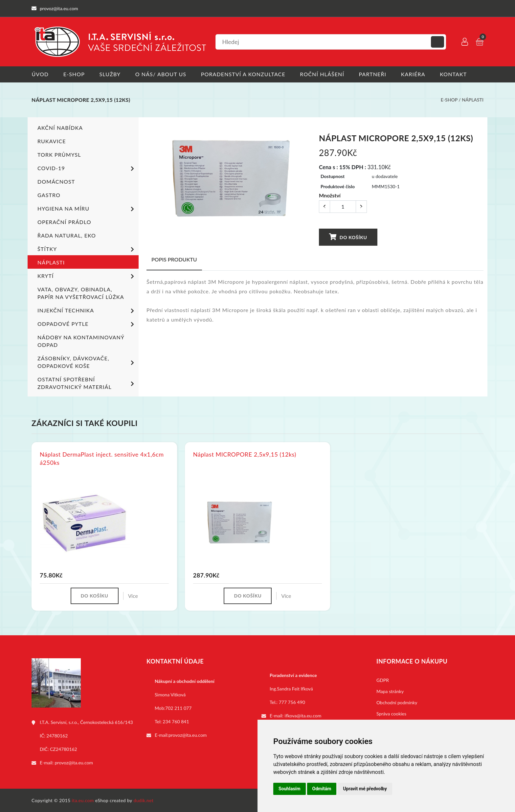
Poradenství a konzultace (244, 74)
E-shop (74, 74)
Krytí (87, 276)
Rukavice (52, 141)
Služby (110, 74)
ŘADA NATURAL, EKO (67, 235)
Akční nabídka (60, 127)
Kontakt (454, 74)
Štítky (87, 249)
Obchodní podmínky (397, 702)
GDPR (383, 680)
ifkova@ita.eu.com (303, 715)
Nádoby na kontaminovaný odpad (81, 341)
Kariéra (414, 74)
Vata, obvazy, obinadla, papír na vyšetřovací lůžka (81, 293)
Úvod (40, 74)
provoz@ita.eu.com (74, 762)
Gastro (49, 195)
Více (133, 595)
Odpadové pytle (87, 324)
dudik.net (144, 800)
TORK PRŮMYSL (59, 154)
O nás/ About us (161, 74)
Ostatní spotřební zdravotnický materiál (87, 383)
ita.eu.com (83, 800)
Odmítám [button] (322, 789)
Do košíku (348, 237)
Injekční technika (87, 311)
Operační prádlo (64, 222)
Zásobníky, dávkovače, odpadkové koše (87, 362)
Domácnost (56, 181)
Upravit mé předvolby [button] (365, 789)
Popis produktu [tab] (174, 259)
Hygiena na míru (87, 209)
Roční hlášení (323, 74)
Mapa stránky (390, 691)
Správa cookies (391, 713)
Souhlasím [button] (290, 789)
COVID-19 (87, 169)
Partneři (373, 74)
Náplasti (473, 100)
